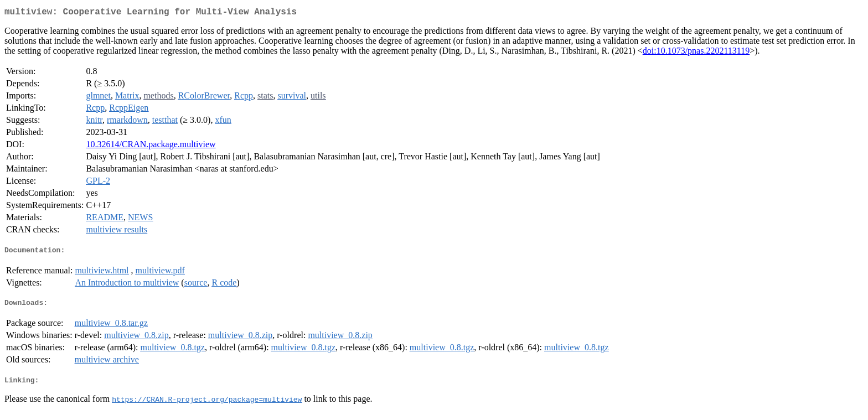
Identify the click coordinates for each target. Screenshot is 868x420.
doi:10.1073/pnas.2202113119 (696, 53)
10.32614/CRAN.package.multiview (151, 146)
